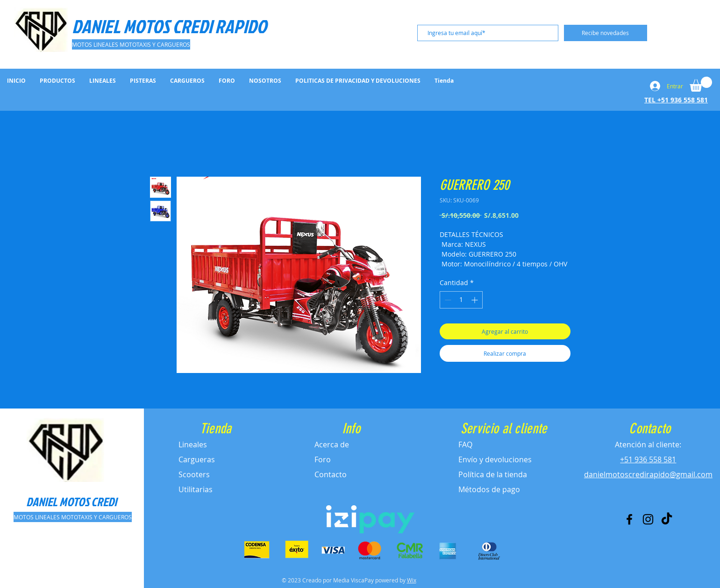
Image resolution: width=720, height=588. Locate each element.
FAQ (465, 445)
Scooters (194, 474)
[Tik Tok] (667, 519)
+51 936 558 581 (648, 459)
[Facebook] (629, 519)
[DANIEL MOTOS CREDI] (71, 501)
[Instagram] (648, 519)
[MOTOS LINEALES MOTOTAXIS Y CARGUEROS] (131, 44)
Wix (412, 580)
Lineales (193, 445)
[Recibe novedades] (606, 33)
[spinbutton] (461, 300)
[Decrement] (447, 300)
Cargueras (197, 459)
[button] (701, 84)
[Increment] (475, 300)
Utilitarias (196, 489)
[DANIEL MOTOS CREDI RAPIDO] (170, 26)
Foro (323, 459)
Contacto (331, 474)
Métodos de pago (489, 489)
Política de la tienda (493, 474)
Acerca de (332, 445)
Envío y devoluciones (495, 459)
